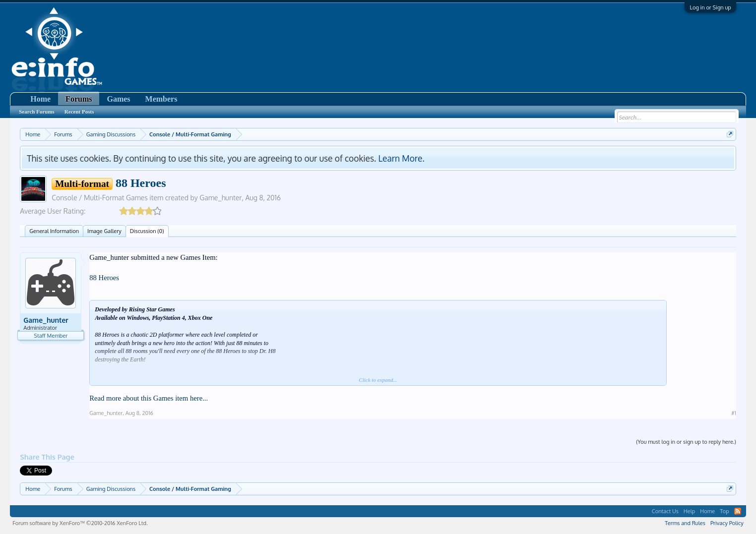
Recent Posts (79, 112)
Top (724, 511)
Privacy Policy (727, 523)
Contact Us (665, 511)
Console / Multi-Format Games (100, 198)
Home (40, 99)
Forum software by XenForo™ (80, 523)
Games (118, 99)
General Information (54, 231)
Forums (79, 99)
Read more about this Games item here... (149, 398)
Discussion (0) (147, 231)
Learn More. (401, 158)
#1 (733, 413)
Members (161, 99)
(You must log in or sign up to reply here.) (686, 442)
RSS (738, 511)
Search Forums (37, 112)
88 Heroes (104, 278)
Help (689, 511)
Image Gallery (104, 231)
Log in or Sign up (710, 7)
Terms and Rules (685, 523)
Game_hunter (220, 198)
